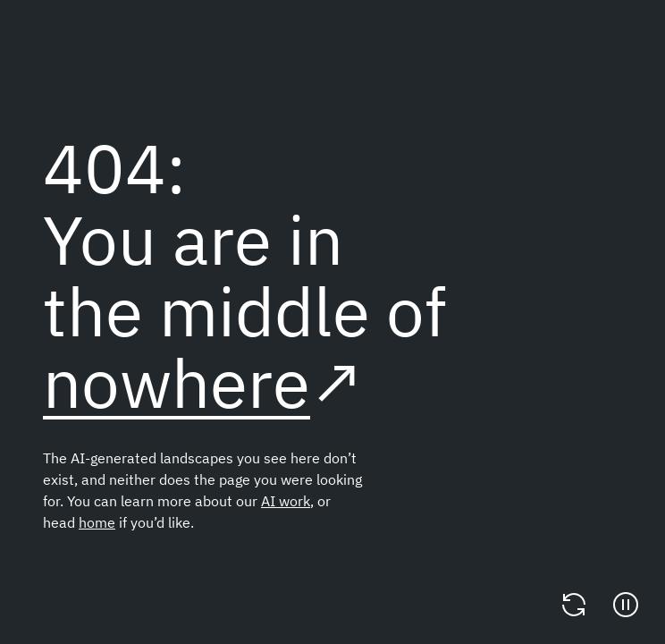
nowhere (177, 382)
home (97, 522)
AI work (286, 501)
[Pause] (626, 605)
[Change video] (574, 605)
